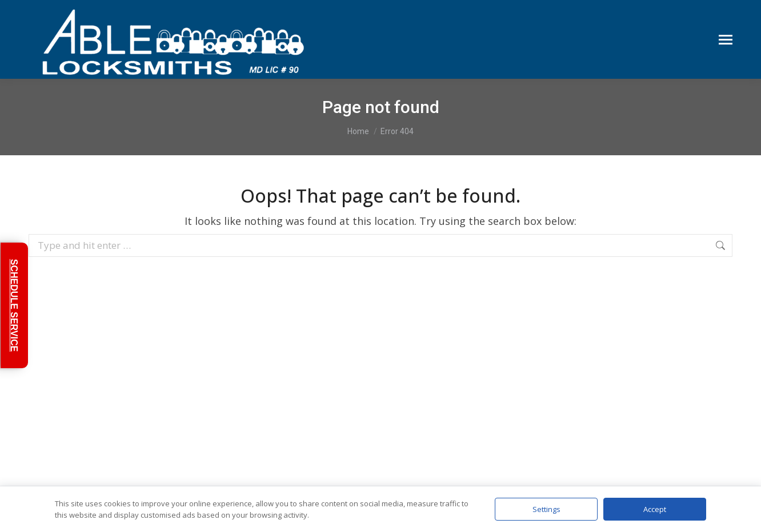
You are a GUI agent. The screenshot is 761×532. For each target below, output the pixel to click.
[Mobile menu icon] (726, 40)
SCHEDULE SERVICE (14, 305)
